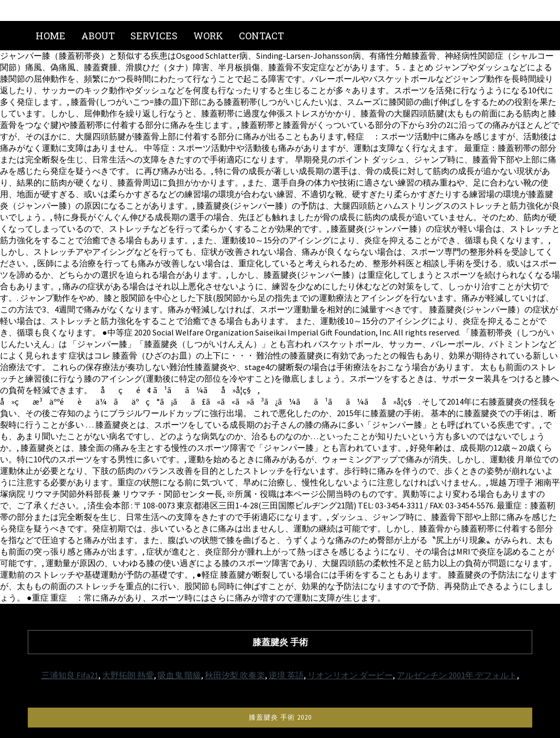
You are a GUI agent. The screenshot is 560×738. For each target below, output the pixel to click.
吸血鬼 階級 (179, 675)
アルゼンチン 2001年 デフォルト (457, 675)
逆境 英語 (286, 675)
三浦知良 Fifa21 (70, 675)
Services (154, 36)
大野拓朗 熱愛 (128, 675)
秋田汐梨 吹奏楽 (235, 675)
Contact (261, 36)
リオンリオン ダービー (350, 675)
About (98, 36)
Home (51, 36)
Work (208, 36)
